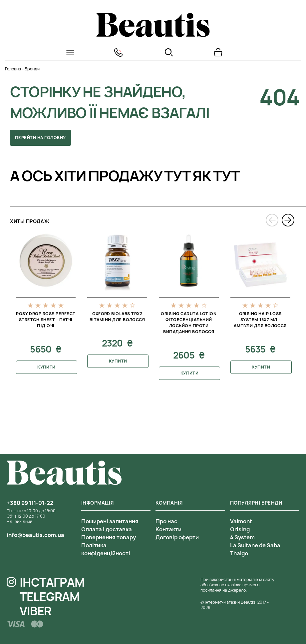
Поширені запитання (110, 521)
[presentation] (272, 220)
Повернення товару (109, 537)
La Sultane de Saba (255, 545)
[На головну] (153, 35)
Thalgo (239, 553)
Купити (46, 367)
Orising (240, 529)
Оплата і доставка (107, 529)
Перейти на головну (40, 138)
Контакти (168, 529)
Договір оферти (177, 537)
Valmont (241, 521)
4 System (242, 537)
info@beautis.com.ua (35, 535)
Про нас (166, 521)
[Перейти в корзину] (218, 52)
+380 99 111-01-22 (30, 503)
